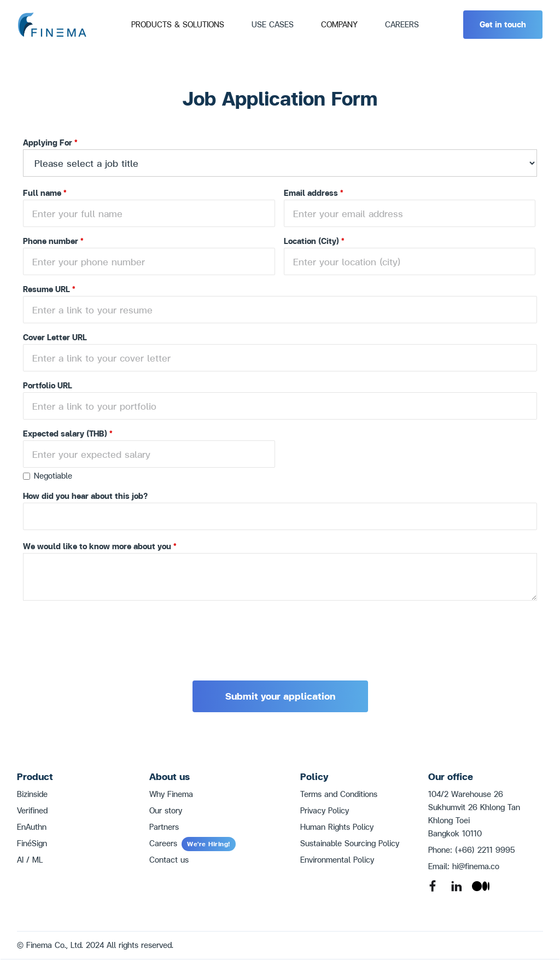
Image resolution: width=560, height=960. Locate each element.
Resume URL (49, 289)
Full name (45, 193)
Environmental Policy (337, 860)
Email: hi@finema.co (464, 866)
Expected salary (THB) (68, 434)
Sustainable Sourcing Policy (350, 843)
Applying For (50, 142)
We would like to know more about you (100, 546)
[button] (178, 25)
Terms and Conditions (339, 794)
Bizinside (32, 794)
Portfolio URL (48, 385)
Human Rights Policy (337, 827)
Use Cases (273, 24)
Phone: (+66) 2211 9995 (472, 850)
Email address (314, 193)
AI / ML (30, 860)
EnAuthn (32, 827)
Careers (192, 843)
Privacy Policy (325, 810)
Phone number (53, 241)
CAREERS (402, 24)
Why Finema (171, 794)
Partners (164, 827)
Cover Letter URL (55, 337)
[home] (52, 25)
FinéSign (32, 843)
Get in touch (503, 24)
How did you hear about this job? (85, 496)
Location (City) (314, 241)
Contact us (169, 860)
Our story (166, 810)
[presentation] (106, 633)
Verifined (32, 810)
